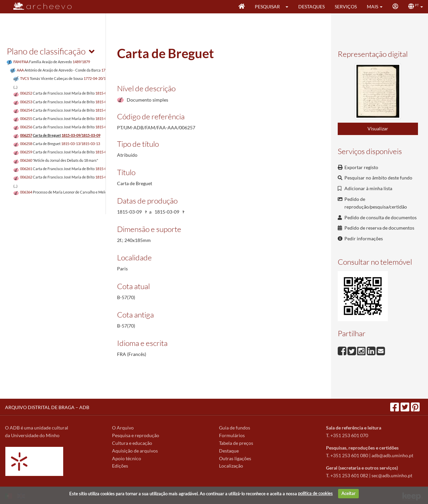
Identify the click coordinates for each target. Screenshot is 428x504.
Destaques (311, 7)
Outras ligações (235, 458)
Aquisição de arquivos (135, 451)
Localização (231, 466)
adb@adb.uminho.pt (392, 455)
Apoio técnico (127, 458)
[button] (289, 7)
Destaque (229, 451)
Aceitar (348, 493)
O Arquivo (123, 428)
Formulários (232, 435)
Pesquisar (267, 7)
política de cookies (315, 493)
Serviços (346, 7)
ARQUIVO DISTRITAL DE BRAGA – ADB (47, 407)
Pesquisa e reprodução (136, 435)
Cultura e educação (132, 443)
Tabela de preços (236, 443)
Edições (120, 466)
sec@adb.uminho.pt (392, 475)
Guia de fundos (235, 428)
